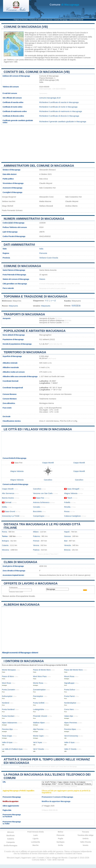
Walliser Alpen (39, 723)
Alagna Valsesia (78, 41)
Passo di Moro (8, 676)
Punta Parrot (69, 696)
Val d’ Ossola (38, 749)
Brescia (67, 550)
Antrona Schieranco (41, 502)
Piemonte (43, 253)
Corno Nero (69, 709)
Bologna (5, 541)
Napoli (67, 532)
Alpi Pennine (38, 729)
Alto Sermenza (8, 493)
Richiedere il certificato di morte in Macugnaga (58, 107)
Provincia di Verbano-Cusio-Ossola (41, 20)
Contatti (40, 858)
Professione (13, 587)
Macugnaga (30, 33)
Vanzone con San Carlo (43, 493)
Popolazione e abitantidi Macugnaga (35, 331)
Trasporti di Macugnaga (24, 314)
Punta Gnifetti (39, 703)
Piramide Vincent (40, 716)
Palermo (37, 536)
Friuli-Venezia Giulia (35, 832)
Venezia (67, 545)
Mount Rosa (69, 676)
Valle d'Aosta (86, 842)
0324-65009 (44, 87)
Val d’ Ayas (38, 742)
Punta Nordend (8, 709)
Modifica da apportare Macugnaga (56, 801)
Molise (60, 832)
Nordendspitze (70, 703)
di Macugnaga (64, 5)
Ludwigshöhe (39, 709)
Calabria (10, 839)
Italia (41, 249)
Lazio (36, 835)
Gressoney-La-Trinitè (11, 516)
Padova (36, 550)
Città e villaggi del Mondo (56, 858)
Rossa (67, 511)
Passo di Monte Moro (42, 670)
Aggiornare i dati (11, 62)
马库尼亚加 (76, 306)
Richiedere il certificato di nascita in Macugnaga (59, 102)
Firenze (36, 541)
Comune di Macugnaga (22, 266)
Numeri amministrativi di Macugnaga (34, 219)
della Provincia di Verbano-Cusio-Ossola (69, 33)
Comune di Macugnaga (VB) (26, 27)
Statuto (42, 279)
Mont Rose (6, 683)
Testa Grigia (7, 736)
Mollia (4, 507)
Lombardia (36, 842)
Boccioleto (37, 511)
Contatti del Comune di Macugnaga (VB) (37, 72)
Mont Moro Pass (40, 676)
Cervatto (37, 507)
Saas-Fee (40, 498)
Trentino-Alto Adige (85, 835)
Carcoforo (66, 41)
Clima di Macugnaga (20, 562)
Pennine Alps (7, 729)
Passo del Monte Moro (73, 670)
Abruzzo (10, 832)
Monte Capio (38, 736)
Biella (66, 43)
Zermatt (8, 502)
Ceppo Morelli (55, 41)
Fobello (67, 502)
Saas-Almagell (73, 489)
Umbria (85, 839)
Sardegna (60, 842)
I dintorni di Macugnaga (24, 661)
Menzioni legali (13, 858)
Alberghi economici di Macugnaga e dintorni (20, 653)
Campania (11, 842)
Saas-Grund (10, 511)
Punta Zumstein (8, 690)
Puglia (60, 839)
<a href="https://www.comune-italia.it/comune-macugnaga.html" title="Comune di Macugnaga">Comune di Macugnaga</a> (67, 783)
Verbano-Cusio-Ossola (49, 258)
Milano (36, 532)
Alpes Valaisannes (10, 723)
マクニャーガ (50, 301)
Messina (5, 550)
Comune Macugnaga (61, 20)
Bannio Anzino (8, 498)
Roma (4, 532)
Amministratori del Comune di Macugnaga (39, 166)
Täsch (70, 498)
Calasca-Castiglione (72, 516)
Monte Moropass (9, 670)
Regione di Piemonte (21, 20)
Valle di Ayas (7, 742)
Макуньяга (13, 306)
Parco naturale (8, 288)
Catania (5, 545)
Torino (5, 536)
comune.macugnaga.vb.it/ (50, 98)
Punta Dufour (70, 690)
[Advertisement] (47, 143)
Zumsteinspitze (39, 690)
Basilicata (10, 835)
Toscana (85, 832)
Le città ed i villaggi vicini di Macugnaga (38, 429)
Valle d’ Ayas (69, 742)
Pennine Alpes (70, 729)
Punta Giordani (8, 716)
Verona (36, 545)
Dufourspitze (7, 696)
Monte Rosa (38, 683)
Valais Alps (69, 716)
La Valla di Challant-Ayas (12, 749)
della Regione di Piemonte (36, 35)
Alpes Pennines (71, 723)
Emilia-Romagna (11, 846)
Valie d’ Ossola (70, 749)
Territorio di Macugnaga (25, 352)
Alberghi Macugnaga (22, 605)
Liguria (36, 839)
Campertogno (39, 516)
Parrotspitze (38, 696)
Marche (35, 845)
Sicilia (60, 845)
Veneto (85, 845)
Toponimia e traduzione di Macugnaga (36, 296)
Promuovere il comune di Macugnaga (57, 797)
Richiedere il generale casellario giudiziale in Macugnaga (63, 121)
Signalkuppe (69, 683)
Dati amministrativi (19, 245)
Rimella (67, 507)
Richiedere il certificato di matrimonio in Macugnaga (61, 111)
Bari (66, 541)
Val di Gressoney (71, 736)
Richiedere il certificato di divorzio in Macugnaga (59, 116)
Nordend (6, 703)
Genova (67, 536)
